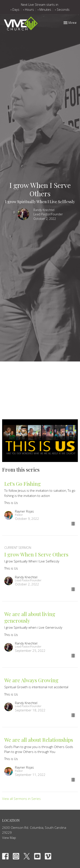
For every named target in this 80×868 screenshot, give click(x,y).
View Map (9, 838)
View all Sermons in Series (21, 799)
